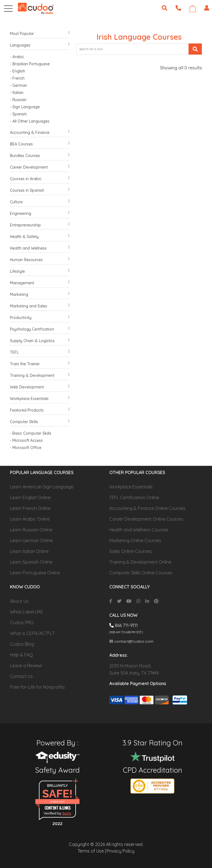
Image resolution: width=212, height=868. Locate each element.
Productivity (40, 318)
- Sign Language (25, 107)
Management (40, 283)
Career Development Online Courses (146, 519)
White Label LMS (26, 612)
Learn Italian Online (29, 551)
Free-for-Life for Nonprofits (37, 687)
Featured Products (40, 410)
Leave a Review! (26, 666)
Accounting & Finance (40, 133)
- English (18, 71)
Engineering (40, 214)
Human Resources (40, 260)
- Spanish (18, 114)
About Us (19, 601)
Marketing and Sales (40, 306)
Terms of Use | (92, 851)
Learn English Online (30, 497)
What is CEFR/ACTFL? (32, 633)
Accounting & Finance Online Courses (147, 508)
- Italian (17, 93)
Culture (40, 202)
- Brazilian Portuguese (30, 64)
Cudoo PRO (22, 623)
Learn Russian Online (31, 530)
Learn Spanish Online (31, 562)
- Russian (18, 100)
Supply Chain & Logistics (40, 341)
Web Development (40, 387)
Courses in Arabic (40, 179)
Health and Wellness (40, 248)
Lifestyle (40, 271)
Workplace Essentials (40, 399)
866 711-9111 (124, 625)
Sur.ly (67, 813)
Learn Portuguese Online (35, 573)
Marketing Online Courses (135, 540)
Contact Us (21, 676)
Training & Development (40, 376)
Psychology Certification (40, 329)
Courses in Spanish (40, 190)
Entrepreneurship (40, 225)
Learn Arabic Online (30, 519)
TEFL (40, 352)
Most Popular (40, 34)
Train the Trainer (40, 364)
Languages (40, 45)
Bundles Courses (40, 156)
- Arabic (17, 57)
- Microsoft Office (26, 448)
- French (17, 78)
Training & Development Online (140, 562)
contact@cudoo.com (131, 641)
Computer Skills (40, 422)
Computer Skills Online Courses (141, 573)
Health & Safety (40, 237)
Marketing (40, 295)
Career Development (40, 167)
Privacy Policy (120, 851)
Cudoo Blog (22, 644)
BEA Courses (40, 144)
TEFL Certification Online (134, 497)
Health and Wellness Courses (139, 530)
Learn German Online (31, 540)
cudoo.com (57, 801)
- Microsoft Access (26, 440)
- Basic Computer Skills (31, 433)
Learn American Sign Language (42, 487)
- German (18, 85)
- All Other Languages (30, 121)
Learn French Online (30, 508)
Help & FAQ (21, 655)
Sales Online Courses (131, 551)
